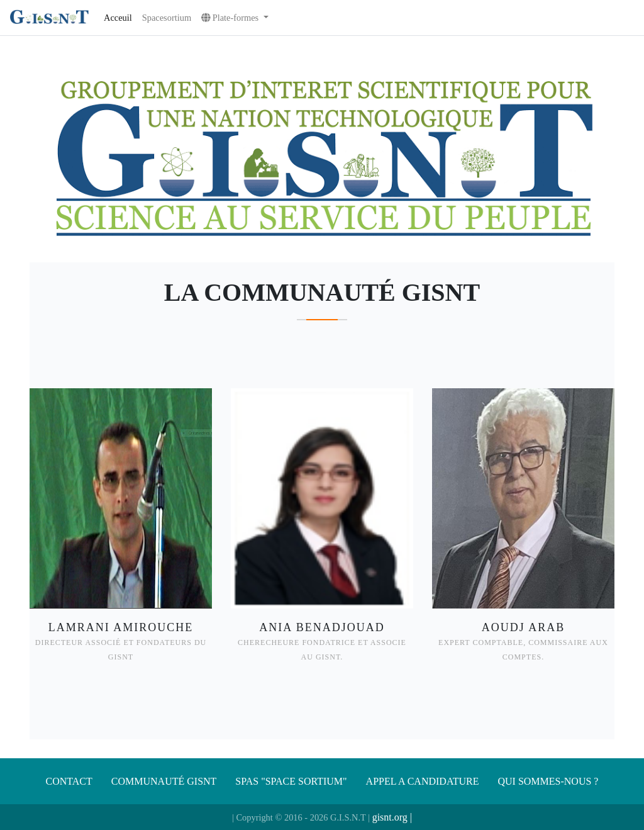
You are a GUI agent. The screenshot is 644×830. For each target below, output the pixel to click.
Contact (69, 781)
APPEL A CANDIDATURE (423, 781)
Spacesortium (167, 18)
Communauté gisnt (164, 781)
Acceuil (118, 18)
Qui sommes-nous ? (548, 781)
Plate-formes (231, 18)
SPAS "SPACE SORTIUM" (291, 781)
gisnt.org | (392, 817)
